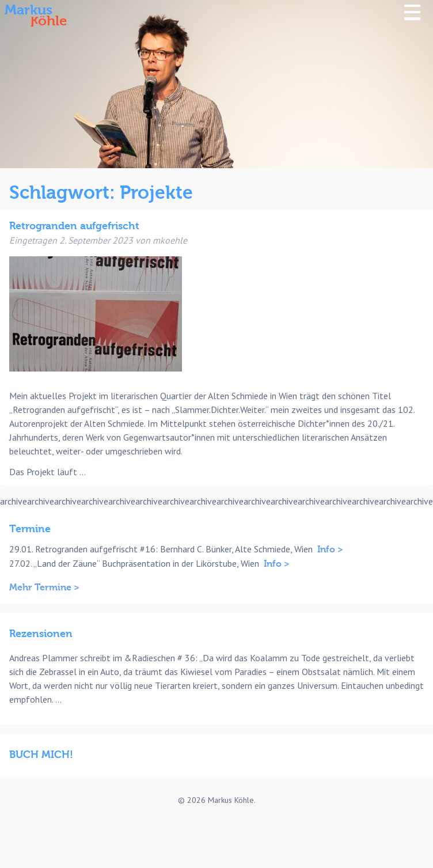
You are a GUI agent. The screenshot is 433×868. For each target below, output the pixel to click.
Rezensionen (41, 634)
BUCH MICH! (41, 755)
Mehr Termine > (44, 587)
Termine (30, 529)
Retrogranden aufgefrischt (74, 226)
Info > (330, 549)
